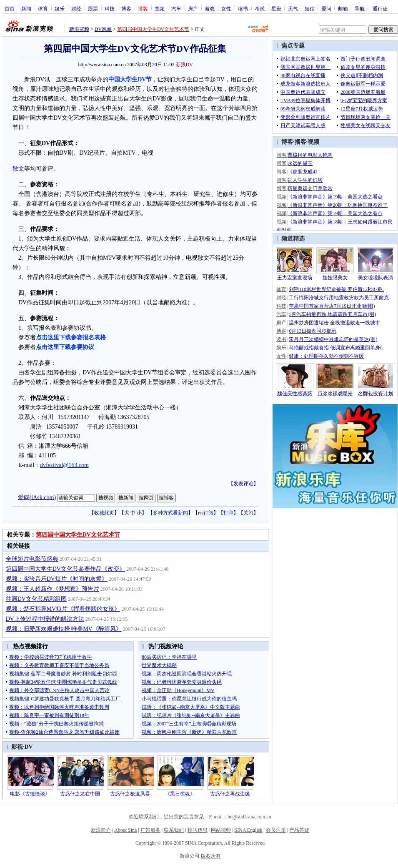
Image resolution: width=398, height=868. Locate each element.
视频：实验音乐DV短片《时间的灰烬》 (57, 579)
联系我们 (174, 830)
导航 (360, 8)
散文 (18, 169)
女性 (226, 8)
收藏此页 (104, 513)
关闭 (248, 513)
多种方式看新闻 (170, 513)
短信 (310, 8)
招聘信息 (198, 830)
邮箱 (343, 8)
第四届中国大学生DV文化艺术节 (153, 29)
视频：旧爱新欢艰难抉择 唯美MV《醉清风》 (64, 629)
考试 (260, 8)
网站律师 (221, 830)
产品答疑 (299, 830)
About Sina (125, 830)
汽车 (176, 8)
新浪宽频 (79, 29)
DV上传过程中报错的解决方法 (45, 619)
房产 (193, 8)
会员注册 (276, 830)
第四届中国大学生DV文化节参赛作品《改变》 (65, 569)
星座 (276, 8)
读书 (243, 8)
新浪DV (184, 65)
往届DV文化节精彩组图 (36, 599)
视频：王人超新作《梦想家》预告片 (53, 589)
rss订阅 (206, 513)
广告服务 (150, 830)
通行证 (380, 8)
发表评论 (243, 484)
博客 (126, 8)
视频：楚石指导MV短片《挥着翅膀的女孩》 (63, 609)
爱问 (326, 8)
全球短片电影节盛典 (32, 559)
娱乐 (60, 8)
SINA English (248, 830)
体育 (43, 8)
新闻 (26, 8)
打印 (228, 513)
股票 (93, 8)
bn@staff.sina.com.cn (249, 817)
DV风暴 (103, 29)
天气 (293, 8)
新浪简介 (101, 830)
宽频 (160, 8)
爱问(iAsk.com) (37, 497)
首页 (10, 8)
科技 (110, 8)
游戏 (210, 8)
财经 (76, 8)
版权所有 (211, 856)
